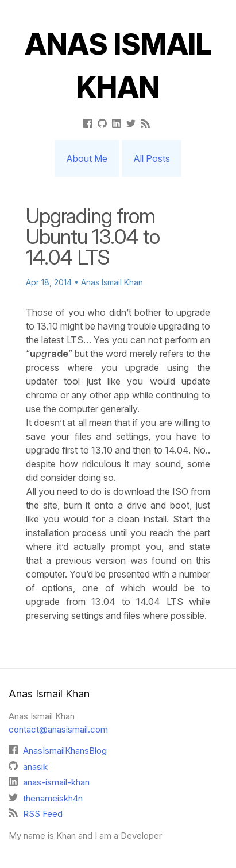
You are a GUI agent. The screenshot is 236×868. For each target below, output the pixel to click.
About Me (87, 158)
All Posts (152, 158)
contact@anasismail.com (58, 729)
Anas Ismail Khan (118, 66)
